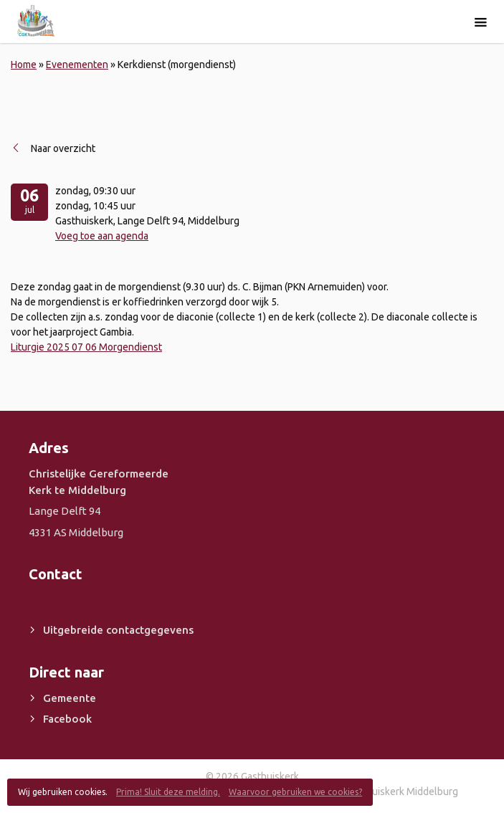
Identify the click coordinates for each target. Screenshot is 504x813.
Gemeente (70, 698)
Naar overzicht (63, 148)
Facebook (67, 719)
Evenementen (77, 65)
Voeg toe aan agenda (102, 236)
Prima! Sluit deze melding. (168, 792)
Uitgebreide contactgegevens (118, 630)
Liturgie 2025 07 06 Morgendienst (86, 347)
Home (24, 65)
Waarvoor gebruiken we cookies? (295, 792)
